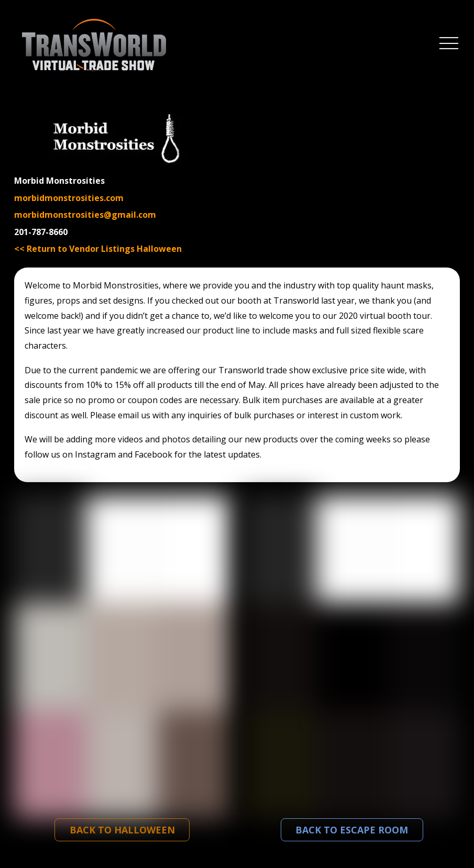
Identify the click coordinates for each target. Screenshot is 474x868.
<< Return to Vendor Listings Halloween (98, 249)
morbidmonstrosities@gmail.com (85, 215)
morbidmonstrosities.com (69, 198)
